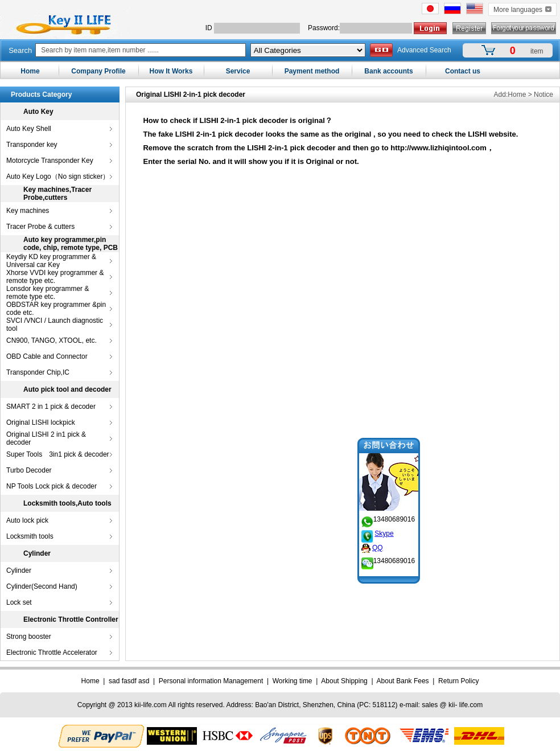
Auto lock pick (27, 520)
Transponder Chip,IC (38, 372)
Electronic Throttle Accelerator (52, 652)
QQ (378, 540)
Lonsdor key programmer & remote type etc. (48, 293)
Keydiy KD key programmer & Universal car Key (51, 261)
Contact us (463, 71)
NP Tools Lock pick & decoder (52, 486)
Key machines (28, 211)
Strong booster (29, 637)
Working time (293, 681)
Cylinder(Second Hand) (42, 586)
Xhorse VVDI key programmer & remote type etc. (55, 277)
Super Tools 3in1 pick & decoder (58, 454)
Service (238, 71)
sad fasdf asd (129, 681)
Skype (376, 526)
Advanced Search (424, 50)
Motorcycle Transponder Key (50, 161)
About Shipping (344, 681)
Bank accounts (388, 71)
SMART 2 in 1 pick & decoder (51, 407)
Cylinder (19, 571)
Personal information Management (211, 681)
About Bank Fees (403, 681)
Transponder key (32, 145)
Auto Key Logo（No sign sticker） (58, 177)
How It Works (171, 71)
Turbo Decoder (29, 470)
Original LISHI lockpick (41, 422)
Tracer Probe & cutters (40, 227)
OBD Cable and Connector (47, 356)
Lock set (19, 602)
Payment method (312, 71)
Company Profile (98, 71)
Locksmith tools (30, 536)
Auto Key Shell (29, 129)
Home (30, 71)
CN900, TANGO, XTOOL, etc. (52, 340)
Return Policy (458, 681)
